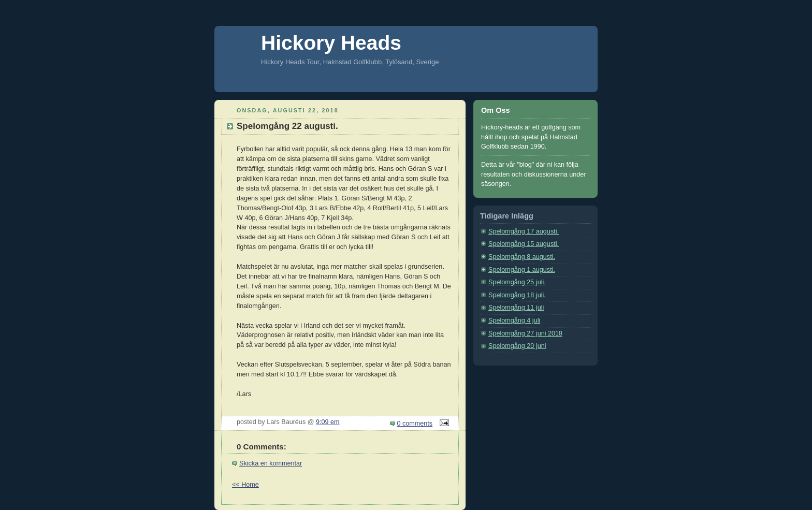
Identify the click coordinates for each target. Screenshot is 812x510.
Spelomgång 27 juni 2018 (525, 333)
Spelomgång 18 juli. (517, 295)
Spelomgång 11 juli (516, 308)
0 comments (415, 424)
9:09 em (328, 422)
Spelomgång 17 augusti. (524, 231)
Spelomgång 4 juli (514, 320)
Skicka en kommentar (271, 463)
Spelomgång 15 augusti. (524, 244)
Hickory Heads (331, 43)
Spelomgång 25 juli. (517, 282)
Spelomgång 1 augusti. (522, 270)
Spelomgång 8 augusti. (522, 257)
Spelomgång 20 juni (517, 346)
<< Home (245, 485)
